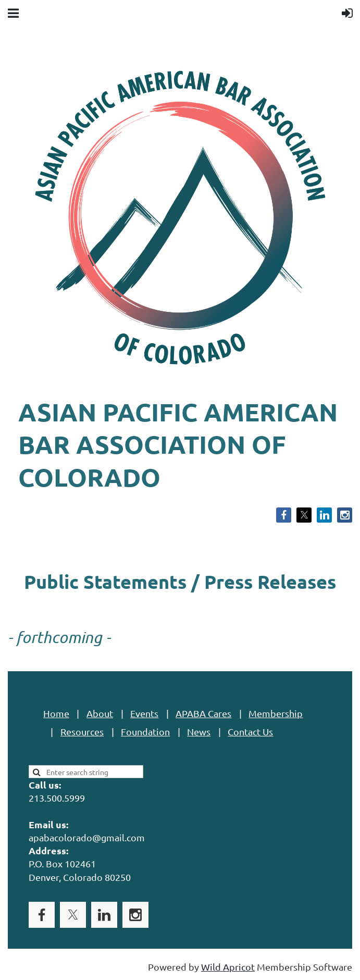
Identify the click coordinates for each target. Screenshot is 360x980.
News (199, 731)
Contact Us (250, 731)
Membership (276, 713)
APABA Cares (203, 713)
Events (144, 713)
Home (56, 713)
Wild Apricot (228, 967)
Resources (82, 731)
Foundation (145, 731)
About (100, 713)
